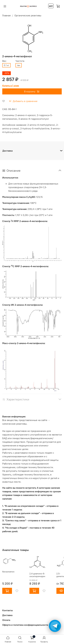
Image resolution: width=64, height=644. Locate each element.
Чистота (20, 61)
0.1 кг (6, 65)
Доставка (7, 615)
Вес (4, 61)
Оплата (6, 620)
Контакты (8, 610)
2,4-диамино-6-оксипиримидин (37, 575)
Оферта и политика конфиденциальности (25, 625)
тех (19, 65)
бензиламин (8, 572)
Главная (6, 15)
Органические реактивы (28, 15)
